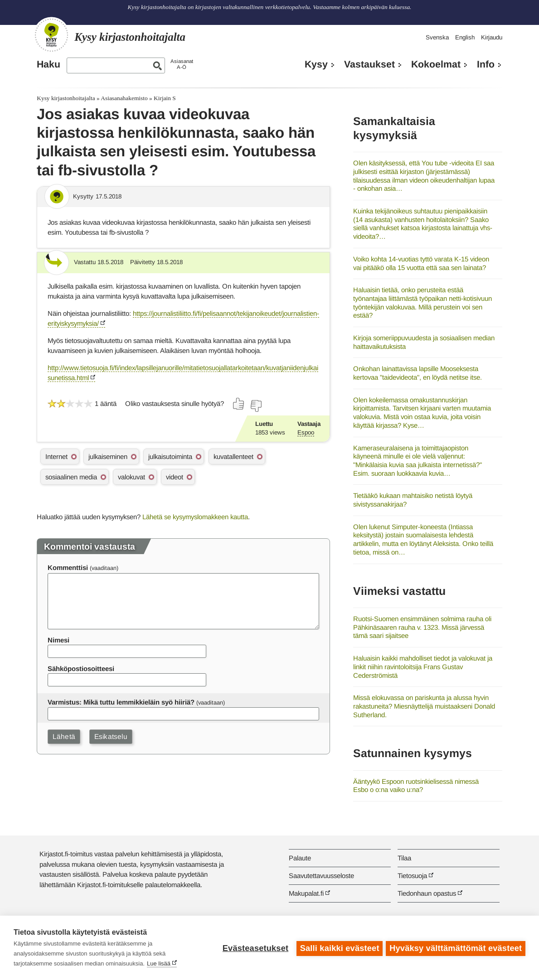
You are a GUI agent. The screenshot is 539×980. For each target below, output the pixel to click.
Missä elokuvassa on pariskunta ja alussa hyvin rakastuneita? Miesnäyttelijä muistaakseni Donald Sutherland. (424, 706)
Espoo (306, 432)
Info (486, 64)
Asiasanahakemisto (124, 98)
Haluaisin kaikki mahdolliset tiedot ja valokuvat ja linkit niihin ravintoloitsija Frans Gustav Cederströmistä (423, 666)
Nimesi (58, 640)
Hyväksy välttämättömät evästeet (456, 948)
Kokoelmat (436, 64)
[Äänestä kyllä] (239, 404)
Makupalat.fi (306, 893)
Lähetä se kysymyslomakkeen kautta (195, 517)
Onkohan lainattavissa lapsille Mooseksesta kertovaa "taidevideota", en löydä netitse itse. (418, 373)
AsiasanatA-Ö (182, 64)
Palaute (300, 858)
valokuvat (131, 477)
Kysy (316, 64)
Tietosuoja (412, 876)
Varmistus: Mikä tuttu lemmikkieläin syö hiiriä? (121, 702)
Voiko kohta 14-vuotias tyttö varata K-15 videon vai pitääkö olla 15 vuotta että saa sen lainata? (421, 263)
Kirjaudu (492, 37)
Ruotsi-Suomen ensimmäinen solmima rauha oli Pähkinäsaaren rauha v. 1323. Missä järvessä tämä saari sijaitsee (422, 627)
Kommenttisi (68, 567)
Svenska (437, 37)
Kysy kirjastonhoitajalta (66, 98)
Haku (49, 64)
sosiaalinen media (71, 477)
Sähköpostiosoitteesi (81, 669)
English (465, 37)
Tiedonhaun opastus (427, 893)
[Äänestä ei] (256, 406)
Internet (56, 456)
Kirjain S (165, 98)
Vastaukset (369, 64)
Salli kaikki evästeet (338, 948)
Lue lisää (159, 963)
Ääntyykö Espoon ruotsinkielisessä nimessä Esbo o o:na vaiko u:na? (416, 786)
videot (175, 477)
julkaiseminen (108, 456)
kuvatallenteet (233, 456)
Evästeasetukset (254, 948)
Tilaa (404, 858)
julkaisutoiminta (170, 456)
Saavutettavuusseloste (321, 876)
